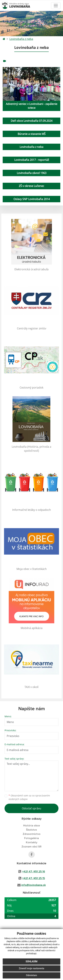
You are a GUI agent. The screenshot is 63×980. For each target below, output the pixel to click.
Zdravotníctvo (32, 834)
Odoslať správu (32, 808)
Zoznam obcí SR (32, 847)
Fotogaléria (32, 838)
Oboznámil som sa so (29, 797)
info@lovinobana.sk (34, 885)
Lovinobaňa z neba (21, 39)
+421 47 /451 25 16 (34, 872)
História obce (32, 826)
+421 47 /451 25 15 (34, 878)
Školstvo (32, 830)
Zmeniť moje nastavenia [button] (32, 968)
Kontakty (32, 842)
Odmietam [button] (32, 975)
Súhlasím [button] (32, 961)
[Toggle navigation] (56, 6)
